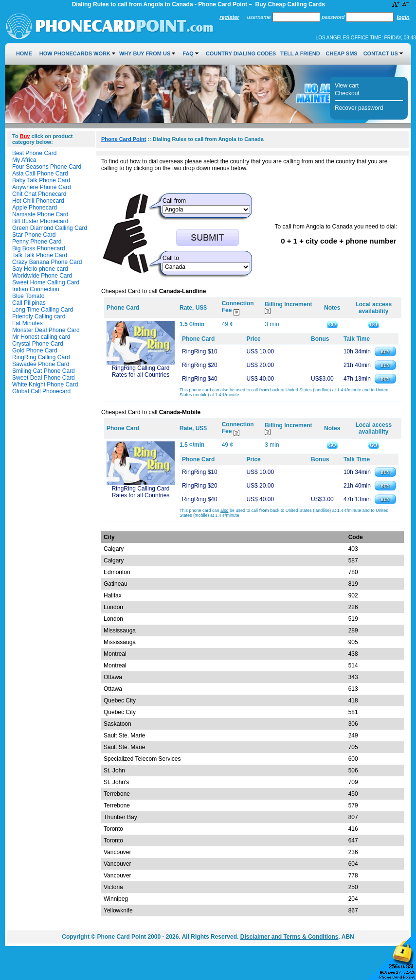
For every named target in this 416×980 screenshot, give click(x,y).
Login (403, 17)
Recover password (359, 108)
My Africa (24, 160)
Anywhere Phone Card (42, 187)
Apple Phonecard (35, 208)
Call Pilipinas (29, 303)
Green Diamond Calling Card (50, 228)
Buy (25, 136)
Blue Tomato (28, 296)
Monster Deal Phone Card (46, 330)
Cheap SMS (341, 53)
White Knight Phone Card (45, 385)
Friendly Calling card (39, 316)
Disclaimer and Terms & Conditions (289, 937)
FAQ (188, 53)
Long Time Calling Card (43, 310)
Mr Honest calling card (41, 337)
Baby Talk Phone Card (41, 180)
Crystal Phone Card (38, 344)
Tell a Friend (300, 53)
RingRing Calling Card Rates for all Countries (141, 371)
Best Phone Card (34, 153)
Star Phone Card (34, 235)
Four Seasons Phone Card (47, 167)
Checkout (347, 93)
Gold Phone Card (35, 350)
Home (24, 53)
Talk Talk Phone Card (40, 255)
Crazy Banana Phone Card (47, 262)
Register (229, 17)
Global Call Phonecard (41, 391)
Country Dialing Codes (241, 53)
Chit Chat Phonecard (39, 194)
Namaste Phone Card (40, 214)
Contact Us (381, 53)
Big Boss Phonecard (39, 248)
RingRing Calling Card (41, 357)
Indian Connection (36, 289)
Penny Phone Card (37, 242)
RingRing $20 (200, 365)
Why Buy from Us (145, 53)
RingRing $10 (200, 351)
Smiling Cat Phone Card (44, 371)
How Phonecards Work (75, 53)
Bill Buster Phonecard (40, 221)
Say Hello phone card (40, 269)
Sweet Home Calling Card (46, 282)
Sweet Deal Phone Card (44, 378)
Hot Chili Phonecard (38, 201)
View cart (347, 86)
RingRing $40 (200, 379)
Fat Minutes (27, 323)
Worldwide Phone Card (42, 276)
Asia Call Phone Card (40, 174)
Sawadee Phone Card (41, 364)
